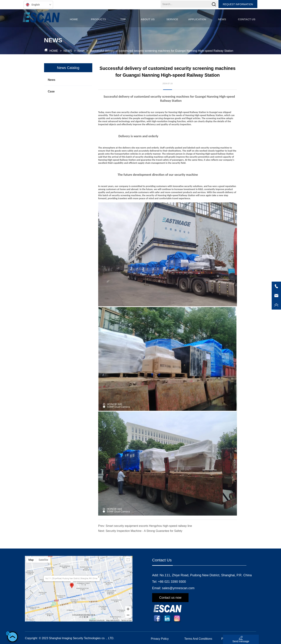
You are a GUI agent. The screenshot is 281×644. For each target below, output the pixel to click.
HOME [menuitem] (74, 19)
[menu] (160, 19)
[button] (98, 19)
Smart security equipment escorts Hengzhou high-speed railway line (149, 526)
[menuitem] (98, 19)
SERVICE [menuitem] (172, 19)
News (81, 51)
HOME (54, 51)
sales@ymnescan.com (178, 588)
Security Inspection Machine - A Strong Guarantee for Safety (144, 531)
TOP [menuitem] (123, 19)
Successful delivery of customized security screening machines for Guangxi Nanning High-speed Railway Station (161, 51)
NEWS (68, 51)
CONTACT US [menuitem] (247, 19)
